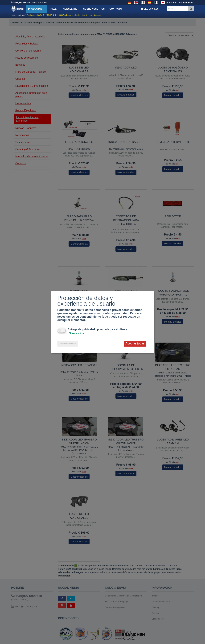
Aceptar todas (135, 344)
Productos (36, 9)
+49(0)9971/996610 (22, 2)
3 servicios (76, 333)
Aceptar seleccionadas (68, 344)
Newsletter (71, 9)
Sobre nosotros (94, 9)
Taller (54, 9)
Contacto (116, 9)
